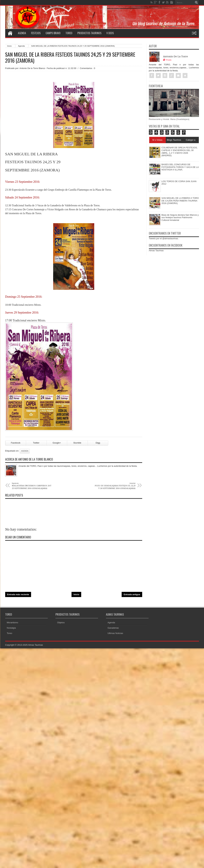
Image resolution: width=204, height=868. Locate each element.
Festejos (36, 33)
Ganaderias (113, 628)
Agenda (22, 33)
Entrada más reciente (18, 594)
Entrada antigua (132, 594)
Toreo (69, 33)
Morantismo (13, 623)
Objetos (61, 623)
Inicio (9, 46)
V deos (110, 33)
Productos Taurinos (89, 33)
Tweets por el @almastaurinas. (164, 238)
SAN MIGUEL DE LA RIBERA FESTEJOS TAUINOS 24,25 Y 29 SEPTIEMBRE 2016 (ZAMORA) (70, 57)
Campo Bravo (53, 33)
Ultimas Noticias (115, 633)
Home (10, 33)
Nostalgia (11, 628)
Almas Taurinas (156, 250)
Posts (167, 60)
